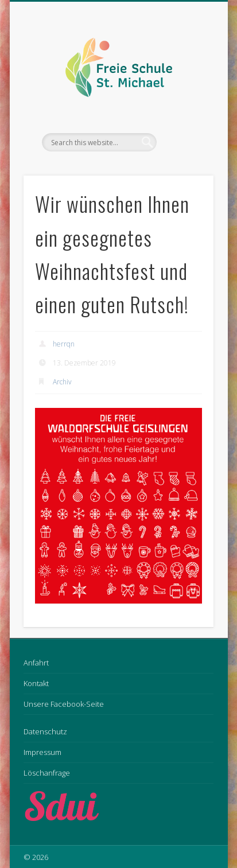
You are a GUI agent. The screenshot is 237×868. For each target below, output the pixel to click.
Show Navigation (185, 103)
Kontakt (36, 683)
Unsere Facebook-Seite (64, 704)
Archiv (62, 382)
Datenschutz (45, 731)
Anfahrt (36, 663)
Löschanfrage (47, 773)
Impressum (42, 752)
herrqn (64, 344)
